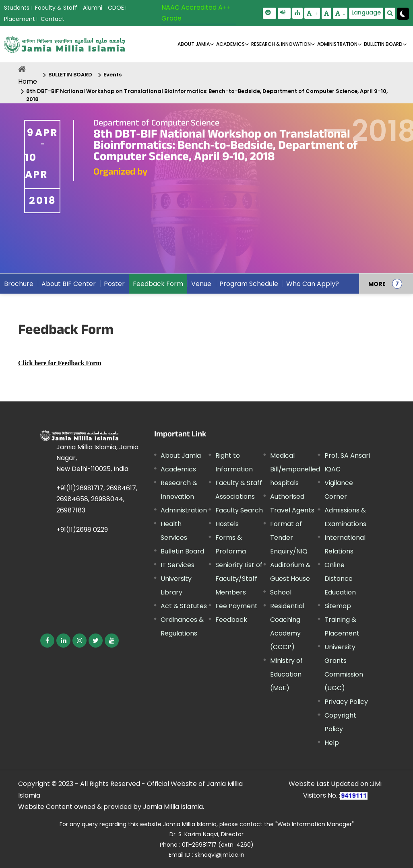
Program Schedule (249, 284)
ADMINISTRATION (337, 44)
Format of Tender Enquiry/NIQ (289, 538)
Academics (178, 469)
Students (17, 8)
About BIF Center (69, 284)
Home (28, 81)
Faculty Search (239, 510)
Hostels (227, 524)
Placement (20, 19)
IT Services (178, 565)
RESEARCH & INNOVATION (281, 44)
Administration (184, 510)
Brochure (19, 284)
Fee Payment (236, 606)
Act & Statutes (184, 606)
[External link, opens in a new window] (60, 363)
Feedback (231, 620)
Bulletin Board (182, 551)
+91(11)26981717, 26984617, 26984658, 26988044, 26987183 (97, 499)
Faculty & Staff (56, 8)
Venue (201, 284)
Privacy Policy (346, 702)
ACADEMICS (230, 44)
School (281, 592)
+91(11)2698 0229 (82, 530)
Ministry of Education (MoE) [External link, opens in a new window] (286, 674)
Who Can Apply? (313, 284)
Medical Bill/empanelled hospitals (295, 469)
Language (366, 12)
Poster (114, 284)
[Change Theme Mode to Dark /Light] (403, 14)
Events (113, 75)
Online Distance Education (340, 579)
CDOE (116, 8)
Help (332, 743)
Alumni (93, 8)
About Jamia (194, 44)
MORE (377, 284)
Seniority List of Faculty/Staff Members (239, 579)
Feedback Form (158, 284)
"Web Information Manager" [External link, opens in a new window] (315, 824)
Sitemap (338, 606)
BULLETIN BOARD (383, 44)
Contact (53, 19)
